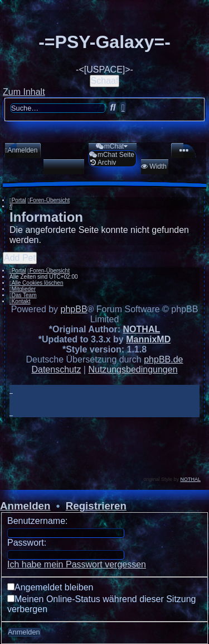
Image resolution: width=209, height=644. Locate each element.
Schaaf (105, 81)
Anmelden (25, 506)
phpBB (74, 309)
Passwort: (27, 543)
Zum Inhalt (24, 92)
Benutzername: (38, 521)
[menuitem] (21, 150)
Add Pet (20, 258)
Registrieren (96, 506)
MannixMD (148, 339)
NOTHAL (142, 329)
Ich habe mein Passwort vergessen (77, 564)
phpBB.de (163, 359)
